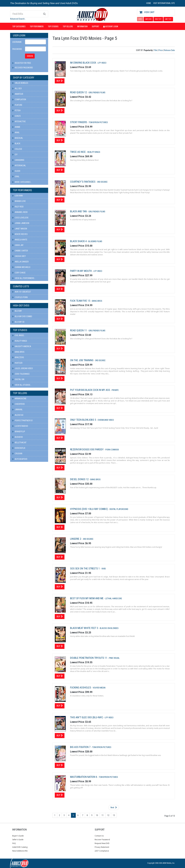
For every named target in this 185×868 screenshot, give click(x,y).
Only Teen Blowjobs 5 (83, 420)
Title (156, 50)
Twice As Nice (78, 152)
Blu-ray (17, 311)
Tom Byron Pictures (98, 122)
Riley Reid (18, 207)
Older (16, 171)
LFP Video (102, 63)
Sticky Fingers (79, 122)
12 (108, 815)
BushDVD (18, 437)
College (17, 149)
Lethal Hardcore (114, 599)
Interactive (19, 121)
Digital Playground (119, 509)
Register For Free (23, 63)
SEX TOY (158, 19)
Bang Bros (18, 352)
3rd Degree (102, 182)
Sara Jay (18, 245)
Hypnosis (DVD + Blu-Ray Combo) (89, 509)
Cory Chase (19, 273)
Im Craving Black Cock (83, 63)
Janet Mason (20, 229)
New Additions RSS (20, 851)
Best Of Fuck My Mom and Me (87, 598)
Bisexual (18, 138)
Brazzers (18, 357)
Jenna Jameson (21, 223)
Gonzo (16, 116)
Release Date (169, 50)
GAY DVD (148, 19)
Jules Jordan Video (23, 368)
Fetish (16, 110)
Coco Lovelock (20, 218)
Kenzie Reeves (20, 234)
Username (17, 42)
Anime (16, 127)
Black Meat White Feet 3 (84, 628)
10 (97, 815)
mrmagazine (19, 399)
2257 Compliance (102, 851)
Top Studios (53, 26)
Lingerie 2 (76, 539)
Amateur (18, 94)
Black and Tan (79, 211)
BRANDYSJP (19, 432)
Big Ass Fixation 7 (81, 747)
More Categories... (22, 182)
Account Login (111, 26)
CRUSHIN (17, 454)
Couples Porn (20, 297)
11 (103, 815)
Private (115, 390)
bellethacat (19, 443)
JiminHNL (17, 410)
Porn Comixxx (112, 450)
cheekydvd (18, 404)
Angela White (20, 240)
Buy (60, 81)
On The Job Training (82, 360)
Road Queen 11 (79, 330)
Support (95, 26)
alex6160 (18, 415)
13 (114, 815)
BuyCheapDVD (20, 459)
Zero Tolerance (21, 374)
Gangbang (18, 160)
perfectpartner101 (23, 421)
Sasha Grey (19, 256)
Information (82, 26)
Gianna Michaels (21, 267)
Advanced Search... (18, 19)
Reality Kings (20, 341)
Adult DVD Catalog (20, 847)
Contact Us (99, 836)
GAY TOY (168, 19)
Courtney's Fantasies (83, 182)
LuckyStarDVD (20, 426)
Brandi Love (19, 201)
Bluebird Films (95, 241)
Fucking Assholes (81, 687)
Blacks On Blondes (109, 628)
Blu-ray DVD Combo (22, 316)
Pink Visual (114, 658)
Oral (16, 177)
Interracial (19, 166)
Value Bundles (20, 83)
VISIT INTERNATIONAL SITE (164, 3)
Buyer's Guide (18, 836)
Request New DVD (102, 843)
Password (17, 49)
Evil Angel (18, 335)
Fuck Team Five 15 (80, 301)
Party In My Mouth (81, 271)
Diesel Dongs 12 (80, 479)
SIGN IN (30, 56)
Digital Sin (18, 379)
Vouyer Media (99, 688)
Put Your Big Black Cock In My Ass (90, 390)
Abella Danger (20, 262)
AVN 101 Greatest (22, 292)
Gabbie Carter (20, 251)
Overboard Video (106, 420)
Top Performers (37, 26)
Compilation (19, 99)
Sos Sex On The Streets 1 (85, 568)
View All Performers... (24, 278)
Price (161, 50)
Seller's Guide (18, 840)
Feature (17, 105)
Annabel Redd (20, 212)
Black (16, 144)
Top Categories (19, 26)
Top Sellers (68, 26)
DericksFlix (19, 448)
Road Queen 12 (79, 92)
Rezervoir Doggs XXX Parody (87, 449)
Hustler (17, 363)
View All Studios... (22, 385)
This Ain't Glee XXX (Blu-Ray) (87, 717)
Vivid (104, 569)
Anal (16, 133)
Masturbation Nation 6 (84, 777)
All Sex (17, 88)
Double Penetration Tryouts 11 (89, 658)
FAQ (14, 843)
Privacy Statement (102, 847)
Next (114, 807)
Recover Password (24, 68)
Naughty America (22, 346)
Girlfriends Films (97, 93)
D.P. (15, 155)
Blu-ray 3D (18, 322)
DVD (140, 19)
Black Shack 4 (79, 241)
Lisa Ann (17, 196)
